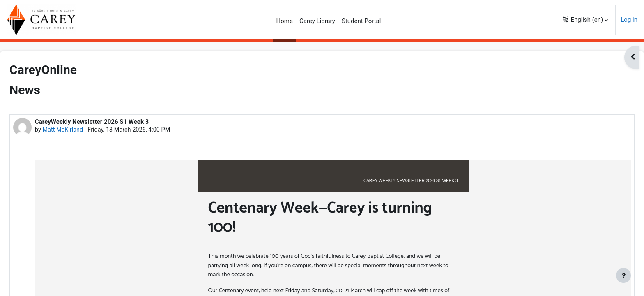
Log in (629, 20)
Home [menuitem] (285, 21)
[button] (585, 20)
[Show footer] (623, 275)
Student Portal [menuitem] (361, 21)
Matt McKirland (83, 130)
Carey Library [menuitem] (317, 21)
